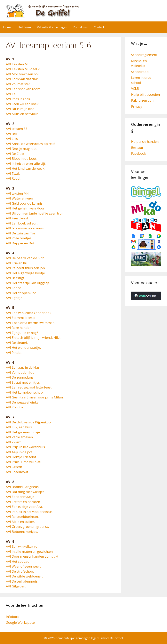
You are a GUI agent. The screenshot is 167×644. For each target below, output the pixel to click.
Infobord (13, 617)
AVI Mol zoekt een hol (22, 74)
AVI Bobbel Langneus (22, 487)
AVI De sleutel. (17, 343)
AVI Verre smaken (19, 437)
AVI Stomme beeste (21, 318)
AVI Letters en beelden (23, 502)
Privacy (137, 106)
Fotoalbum (80, 27)
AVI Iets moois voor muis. (25, 228)
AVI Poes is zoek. (18, 99)
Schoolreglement (144, 55)
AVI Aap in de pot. (20, 452)
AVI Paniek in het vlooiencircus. (30, 512)
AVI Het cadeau (18, 561)
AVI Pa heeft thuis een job (25, 268)
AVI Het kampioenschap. (25, 392)
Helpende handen (145, 141)
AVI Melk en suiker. (20, 522)
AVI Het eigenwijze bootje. (26, 273)
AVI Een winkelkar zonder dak (29, 313)
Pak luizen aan (142, 100)
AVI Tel (11, 94)
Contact (99, 27)
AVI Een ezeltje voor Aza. (24, 507)
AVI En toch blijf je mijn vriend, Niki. (33, 338)
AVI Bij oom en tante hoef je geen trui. (35, 213)
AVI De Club (15, 154)
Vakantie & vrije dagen (52, 27)
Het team (24, 27)
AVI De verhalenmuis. (22, 581)
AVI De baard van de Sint (25, 258)
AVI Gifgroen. (16, 586)
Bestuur (137, 148)
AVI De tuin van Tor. (21, 233)
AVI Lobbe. (14, 288)
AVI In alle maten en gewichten (29, 551)
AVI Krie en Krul (18, 263)
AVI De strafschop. (20, 571)
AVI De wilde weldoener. (24, 576)
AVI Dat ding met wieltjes (25, 492)
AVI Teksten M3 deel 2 (23, 69)
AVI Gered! (14, 467)
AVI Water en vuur (20, 198)
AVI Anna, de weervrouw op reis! (30, 144)
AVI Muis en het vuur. (22, 114)
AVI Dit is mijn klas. (20, 109)
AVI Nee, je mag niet (21, 149)
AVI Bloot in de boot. (21, 158)
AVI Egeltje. (14, 298)
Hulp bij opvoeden (145, 94)
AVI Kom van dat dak (22, 79)
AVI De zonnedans (20, 377)
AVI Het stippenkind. (22, 293)
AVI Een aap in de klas (23, 367)
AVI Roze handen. (19, 328)
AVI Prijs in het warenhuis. (26, 447)
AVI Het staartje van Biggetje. (28, 283)
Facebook (139, 153)
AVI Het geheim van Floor (25, 208)
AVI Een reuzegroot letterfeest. (29, 387)
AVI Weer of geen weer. (23, 566)
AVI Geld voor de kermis (24, 203)
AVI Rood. (13, 178)
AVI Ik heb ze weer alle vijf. (26, 164)
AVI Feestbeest (17, 218)
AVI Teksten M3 (18, 64)
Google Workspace (20, 622)
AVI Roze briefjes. (19, 238)
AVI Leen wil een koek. (23, 104)
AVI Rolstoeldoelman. (22, 517)
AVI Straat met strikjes (23, 382)
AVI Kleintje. (15, 407)
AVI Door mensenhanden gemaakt (32, 556)
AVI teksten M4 (17, 193)
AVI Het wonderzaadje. (23, 347)
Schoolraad (140, 72)
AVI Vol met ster (18, 84)
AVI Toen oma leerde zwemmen (30, 323)
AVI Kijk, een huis (19, 427)
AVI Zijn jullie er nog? (22, 333)
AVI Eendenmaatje (20, 497)
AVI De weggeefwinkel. (23, 402)
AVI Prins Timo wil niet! (24, 462)
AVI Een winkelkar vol (22, 546)
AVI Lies (12, 139)
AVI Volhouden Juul (21, 372)
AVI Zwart (13, 442)
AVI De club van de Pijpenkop (28, 422)
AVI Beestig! (15, 278)
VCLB (135, 88)
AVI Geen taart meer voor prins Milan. (35, 397)
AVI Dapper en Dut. (20, 243)
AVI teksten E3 (17, 129)
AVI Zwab (13, 173)
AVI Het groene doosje (23, 432)
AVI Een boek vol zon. (22, 223)
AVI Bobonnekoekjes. (22, 532)
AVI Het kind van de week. (25, 168)
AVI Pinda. (14, 353)
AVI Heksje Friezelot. (21, 457)
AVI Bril (12, 134)
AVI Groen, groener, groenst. (27, 526)
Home (7, 27)
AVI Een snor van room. (24, 89)
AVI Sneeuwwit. (17, 472)
